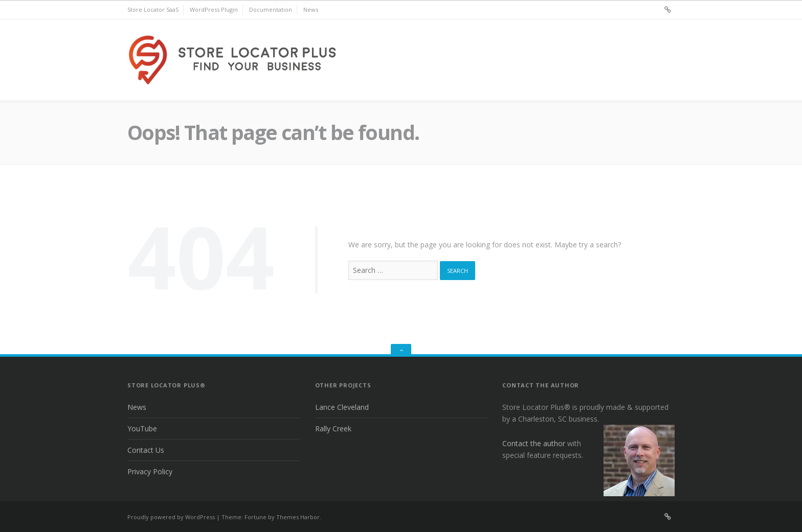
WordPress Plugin (214, 9)
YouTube (142, 429)
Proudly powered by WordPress (171, 517)
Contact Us (146, 450)
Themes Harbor (298, 517)
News (311, 9)
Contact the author (534, 443)
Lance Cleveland (342, 407)
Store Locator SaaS (153, 9)
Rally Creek (333, 429)
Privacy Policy (150, 471)
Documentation (271, 9)
